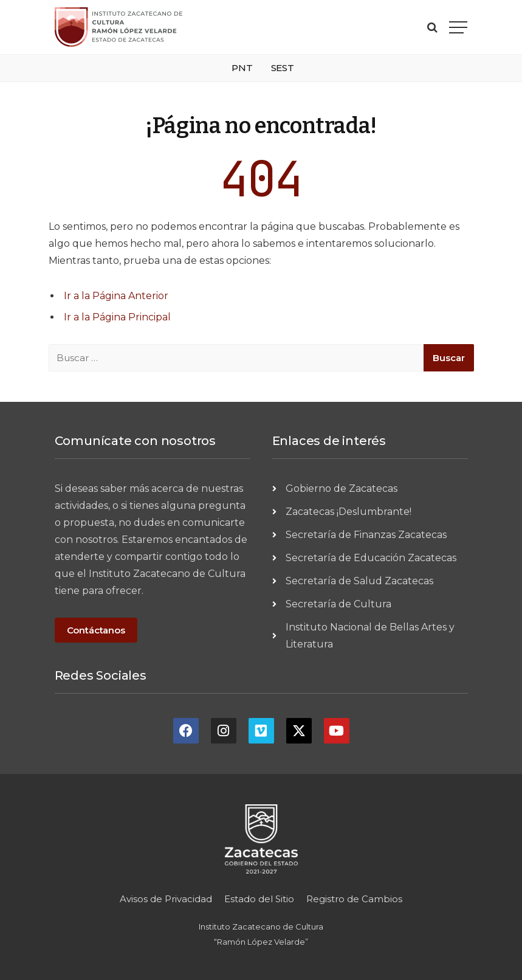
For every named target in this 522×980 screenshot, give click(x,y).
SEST (283, 68)
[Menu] (458, 27)
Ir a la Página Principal (117, 317)
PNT (242, 68)
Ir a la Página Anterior (116, 296)
